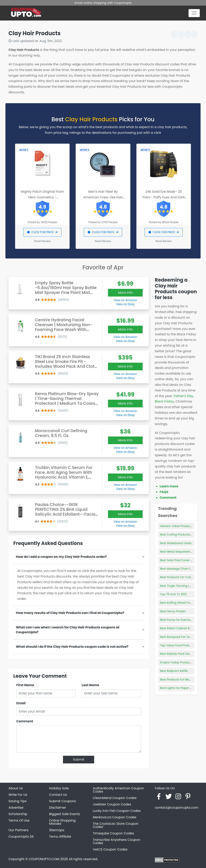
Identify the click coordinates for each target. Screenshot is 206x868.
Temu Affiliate (60, 837)
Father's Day (183, 396)
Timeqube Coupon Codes (113, 833)
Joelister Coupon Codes (112, 804)
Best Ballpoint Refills (174, 671)
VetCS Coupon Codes (110, 849)
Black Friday (164, 401)
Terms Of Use (19, 820)
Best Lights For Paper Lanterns (181, 688)
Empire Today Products (176, 662)
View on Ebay (125, 304)
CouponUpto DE (21, 837)
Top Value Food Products (178, 645)
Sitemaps (57, 830)
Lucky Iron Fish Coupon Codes (117, 811)
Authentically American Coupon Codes (118, 790)
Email (21, 703)
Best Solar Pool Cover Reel (178, 560)
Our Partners (18, 830)
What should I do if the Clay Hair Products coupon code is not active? (72, 647)
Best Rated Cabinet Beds (177, 628)
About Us (16, 788)
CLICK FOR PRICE (42, 232)
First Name (25, 685)
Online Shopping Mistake (62, 822)
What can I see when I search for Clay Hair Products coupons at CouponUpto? (68, 630)
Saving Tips (18, 801)
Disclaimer (58, 808)
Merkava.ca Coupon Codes (115, 817)
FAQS (164, 492)
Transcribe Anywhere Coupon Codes (116, 841)
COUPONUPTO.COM (44, 859)
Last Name (90, 685)
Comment (25, 721)
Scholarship (18, 814)
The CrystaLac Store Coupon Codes (116, 825)
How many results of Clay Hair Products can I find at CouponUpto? (70, 613)
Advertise (16, 808)
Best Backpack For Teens (177, 637)
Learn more (169, 486)
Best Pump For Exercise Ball (179, 620)
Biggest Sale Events (65, 814)
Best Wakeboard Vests (176, 543)
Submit (79, 759)
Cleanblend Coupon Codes (115, 798)
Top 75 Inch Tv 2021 (173, 594)
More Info (125, 293)
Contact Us (58, 795)
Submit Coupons (62, 801)
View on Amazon (125, 300)
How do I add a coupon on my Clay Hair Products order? (61, 557)
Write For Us (18, 795)
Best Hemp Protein (173, 611)
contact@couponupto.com (177, 808)
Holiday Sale (59, 788)
